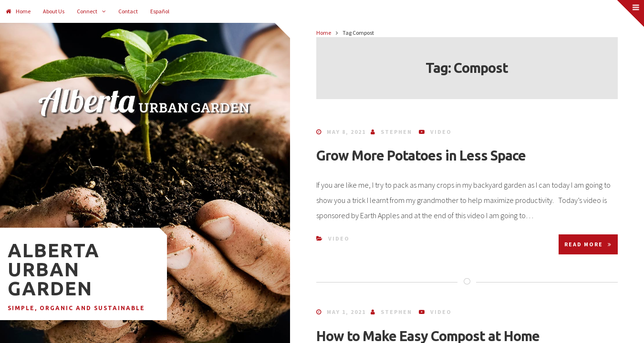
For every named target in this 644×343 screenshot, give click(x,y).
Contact (128, 11)
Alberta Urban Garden (54, 269)
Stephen (396, 132)
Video (441, 132)
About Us (54, 11)
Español (160, 11)
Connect (87, 11)
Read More (588, 244)
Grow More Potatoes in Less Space (421, 155)
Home (18, 11)
